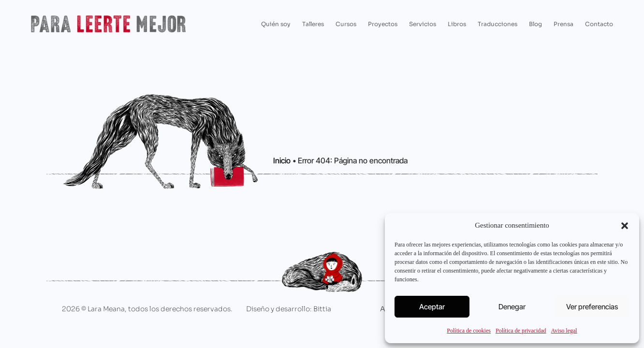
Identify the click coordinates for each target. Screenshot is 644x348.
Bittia (322, 309)
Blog (535, 24)
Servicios (423, 24)
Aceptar (432, 307)
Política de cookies (469, 331)
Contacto (599, 24)
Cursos (346, 24)
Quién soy (276, 24)
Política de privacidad (521, 331)
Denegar (512, 307)
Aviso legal (564, 331)
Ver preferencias (592, 307)
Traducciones (498, 24)
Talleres (313, 24)
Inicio (282, 160)
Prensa (563, 24)
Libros (457, 24)
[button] (625, 226)
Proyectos (383, 24)
